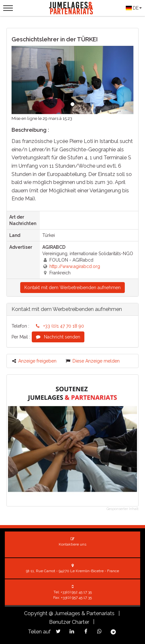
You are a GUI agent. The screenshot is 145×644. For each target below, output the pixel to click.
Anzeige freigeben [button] (34, 361)
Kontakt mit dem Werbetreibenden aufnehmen (72, 288)
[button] (21, 80)
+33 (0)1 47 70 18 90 (60, 326)
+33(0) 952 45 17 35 (76, 592)
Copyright (36, 613)
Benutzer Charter (69, 622)
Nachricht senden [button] (58, 337)
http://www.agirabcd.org (75, 266)
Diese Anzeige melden (93, 361)
